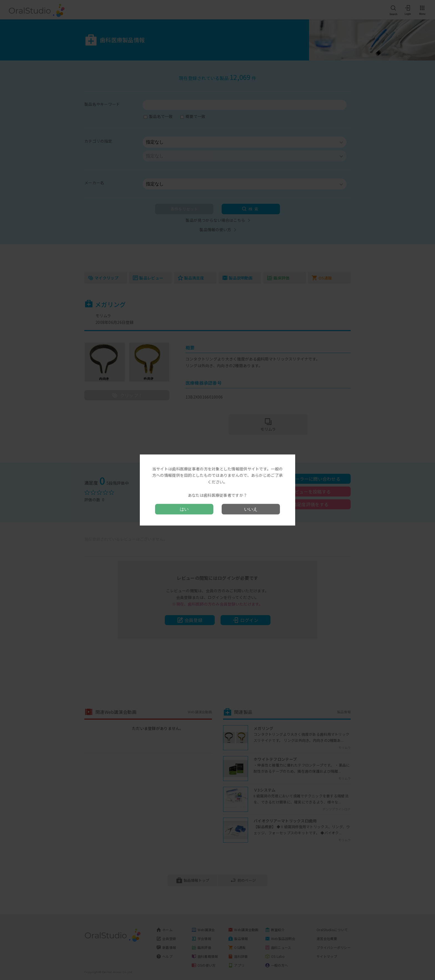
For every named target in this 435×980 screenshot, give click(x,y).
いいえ (251, 509)
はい (184, 509)
